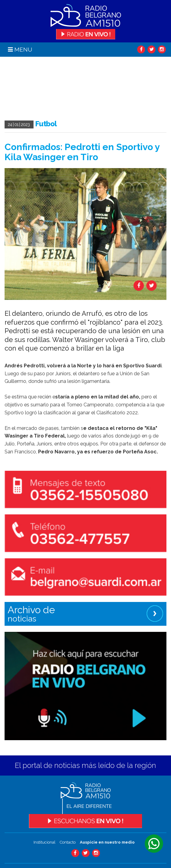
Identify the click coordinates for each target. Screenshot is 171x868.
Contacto (68, 842)
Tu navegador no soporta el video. (50, 89)
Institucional (45, 842)
